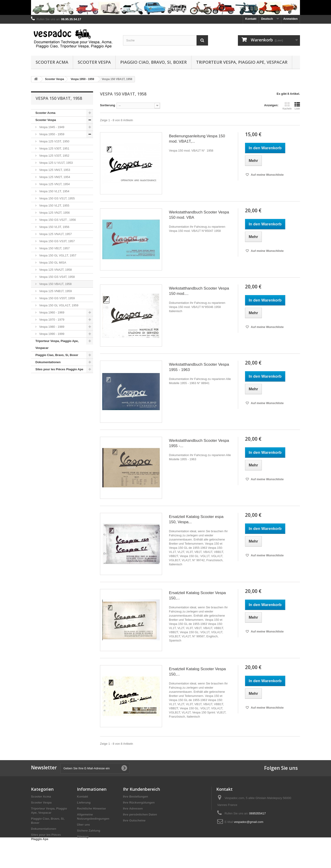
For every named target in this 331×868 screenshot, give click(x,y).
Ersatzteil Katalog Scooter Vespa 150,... (197, 595)
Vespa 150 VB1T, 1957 (54, 248)
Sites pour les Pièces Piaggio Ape (59, 369)
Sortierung (108, 105)
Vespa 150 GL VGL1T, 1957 (57, 255)
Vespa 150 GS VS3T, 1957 (57, 241)
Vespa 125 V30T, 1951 (54, 148)
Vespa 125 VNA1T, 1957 (55, 234)
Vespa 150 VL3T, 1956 (54, 227)
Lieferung (84, 803)
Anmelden (290, 19)
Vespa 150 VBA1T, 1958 (55, 284)
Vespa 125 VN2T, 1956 (54, 213)
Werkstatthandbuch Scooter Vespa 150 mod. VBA (199, 215)
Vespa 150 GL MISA (52, 263)
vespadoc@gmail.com (248, 822)
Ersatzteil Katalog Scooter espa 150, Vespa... (196, 519)
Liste (297, 106)
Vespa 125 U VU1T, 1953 (56, 163)
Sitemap (83, 837)
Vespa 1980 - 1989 (51, 327)
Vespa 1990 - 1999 (51, 334)
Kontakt (251, 19)
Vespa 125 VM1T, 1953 (54, 170)
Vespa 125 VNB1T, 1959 (55, 291)
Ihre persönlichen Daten (140, 815)
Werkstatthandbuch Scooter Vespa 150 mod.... (199, 291)
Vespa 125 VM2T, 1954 (54, 177)
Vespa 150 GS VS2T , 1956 (57, 220)
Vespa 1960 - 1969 (51, 312)
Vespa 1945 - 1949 (51, 127)
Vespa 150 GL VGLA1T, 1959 (58, 305)
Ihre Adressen (133, 809)
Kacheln (287, 106)
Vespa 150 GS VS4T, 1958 (57, 277)
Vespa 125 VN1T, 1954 (54, 184)
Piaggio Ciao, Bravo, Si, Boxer (153, 62)
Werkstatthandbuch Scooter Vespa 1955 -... (199, 443)
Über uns (83, 825)
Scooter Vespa (94, 62)
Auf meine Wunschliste (267, 175)
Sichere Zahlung (89, 831)
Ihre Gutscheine (134, 821)
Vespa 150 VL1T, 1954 (54, 191)
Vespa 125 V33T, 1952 (54, 156)
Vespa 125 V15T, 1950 (54, 141)
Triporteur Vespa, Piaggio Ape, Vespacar (242, 62)
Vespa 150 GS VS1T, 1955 (57, 198)
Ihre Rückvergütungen (139, 803)
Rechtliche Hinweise (91, 809)
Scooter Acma (52, 62)
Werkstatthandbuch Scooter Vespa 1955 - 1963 (199, 367)
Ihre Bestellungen (136, 797)
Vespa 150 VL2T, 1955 (54, 206)
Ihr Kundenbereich (141, 789)
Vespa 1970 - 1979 (51, 320)
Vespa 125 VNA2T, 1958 (55, 270)
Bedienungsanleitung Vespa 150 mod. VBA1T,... (197, 139)
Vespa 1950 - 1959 (51, 134)
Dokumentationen (48, 362)
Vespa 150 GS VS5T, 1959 (57, 298)
